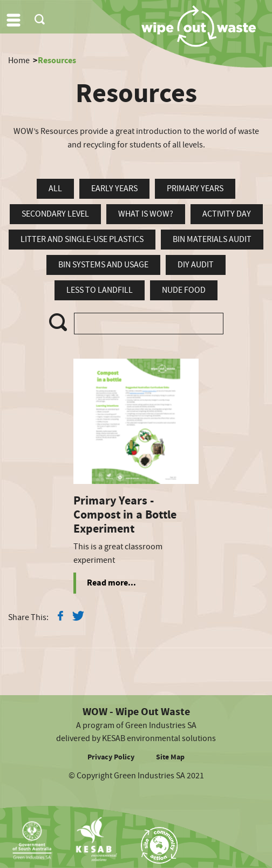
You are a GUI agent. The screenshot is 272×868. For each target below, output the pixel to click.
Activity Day (227, 214)
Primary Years (195, 189)
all (55, 189)
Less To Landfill (100, 290)
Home (19, 60)
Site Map (170, 757)
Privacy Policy (111, 757)
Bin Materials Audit (212, 239)
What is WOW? (146, 214)
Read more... (111, 583)
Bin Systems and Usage (103, 265)
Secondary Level (55, 214)
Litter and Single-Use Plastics (82, 239)
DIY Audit (196, 265)
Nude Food (184, 290)
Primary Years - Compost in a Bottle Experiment (125, 515)
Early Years (114, 189)
